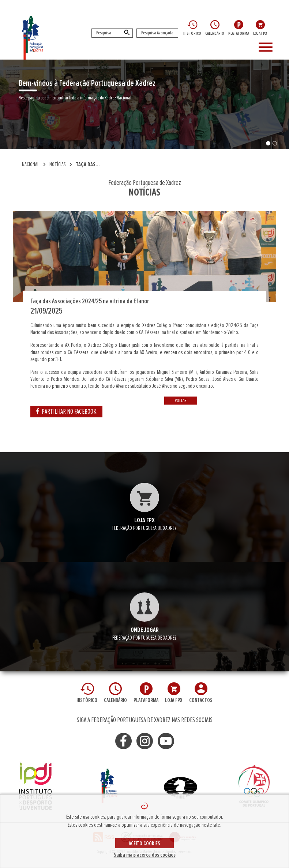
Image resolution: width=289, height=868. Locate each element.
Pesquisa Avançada (157, 33)
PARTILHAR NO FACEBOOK (66, 412)
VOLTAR (181, 401)
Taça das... (88, 164)
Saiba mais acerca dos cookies (145, 855)
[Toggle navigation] (271, 48)
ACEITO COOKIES (144, 844)
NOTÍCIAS (57, 164)
